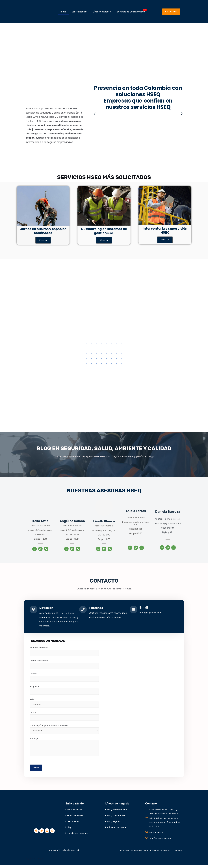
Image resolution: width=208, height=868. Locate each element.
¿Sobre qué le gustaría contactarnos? (64, 731)
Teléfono (64, 678)
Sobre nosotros (74, 812)
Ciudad (64, 718)
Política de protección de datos (134, 854)
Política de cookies (161, 854)
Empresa (64, 691)
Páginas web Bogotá (35, 862)
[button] (171, 12)
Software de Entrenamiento (131, 12)
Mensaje (64, 749)
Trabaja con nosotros (77, 836)
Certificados (72, 824)
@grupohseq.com (142, 523)
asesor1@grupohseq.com (40, 530)
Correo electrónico (64, 665)
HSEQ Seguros (113, 824)
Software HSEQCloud (116, 830)
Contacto (178, 854)
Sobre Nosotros (80, 12)
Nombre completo (64, 652)
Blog (68, 830)
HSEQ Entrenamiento (116, 812)
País (64, 704)
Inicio (63, 12)
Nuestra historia (74, 818)
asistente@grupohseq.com (168, 524)
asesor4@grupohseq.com (104, 530)
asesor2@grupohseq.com (72, 530)
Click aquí (43, 240)
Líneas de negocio (102, 12)
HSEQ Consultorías (115, 818)
